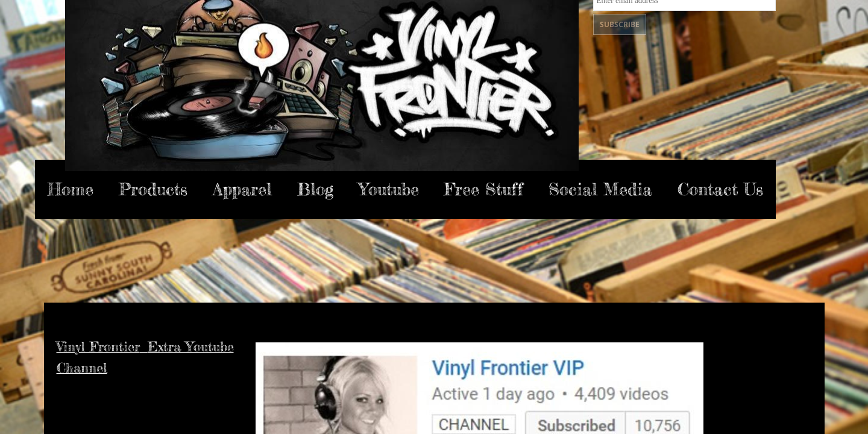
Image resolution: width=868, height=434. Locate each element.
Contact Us (720, 189)
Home (71, 189)
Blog (315, 189)
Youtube (389, 189)
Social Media (600, 189)
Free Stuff (484, 189)
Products (153, 189)
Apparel (242, 189)
